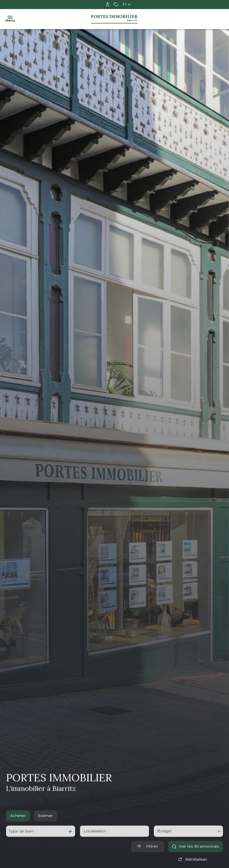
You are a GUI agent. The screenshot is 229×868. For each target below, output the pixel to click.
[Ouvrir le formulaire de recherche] (148, 859)
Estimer (45, 828)
